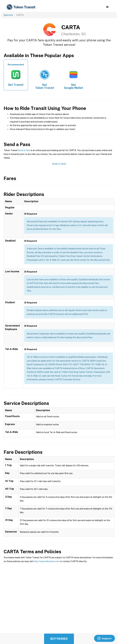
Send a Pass (24, 150)
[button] (107, 7)
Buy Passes (59, 639)
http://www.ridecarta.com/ (47, 561)
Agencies (8, 15)
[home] (22, 7)
